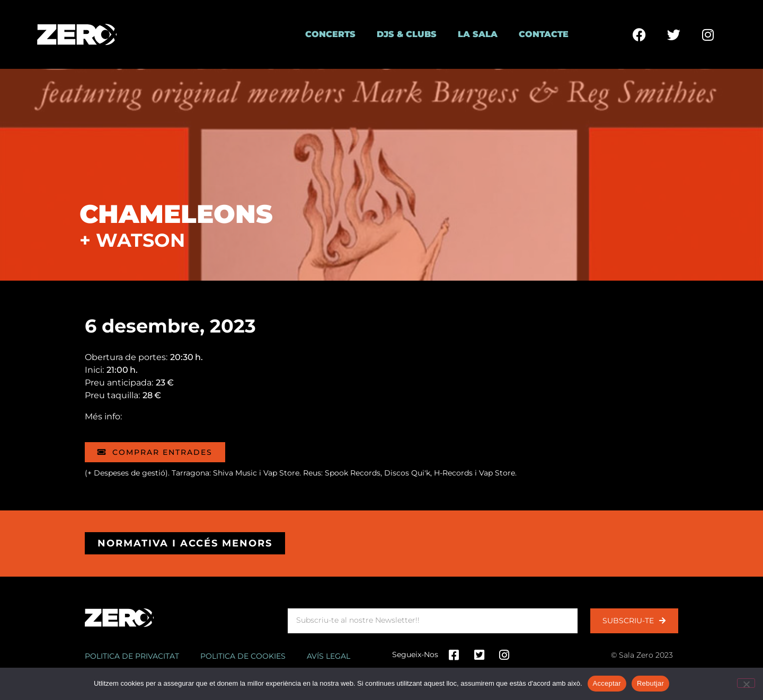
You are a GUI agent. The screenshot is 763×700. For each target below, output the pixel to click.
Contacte (544, 34)
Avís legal (329, 656)
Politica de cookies (243, 656)
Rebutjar (650, 683)
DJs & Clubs (407, 34)
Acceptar (607, 683)
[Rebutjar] (746, 683)
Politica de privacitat (132, 656)
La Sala (478, 34)
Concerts (330, 34)
